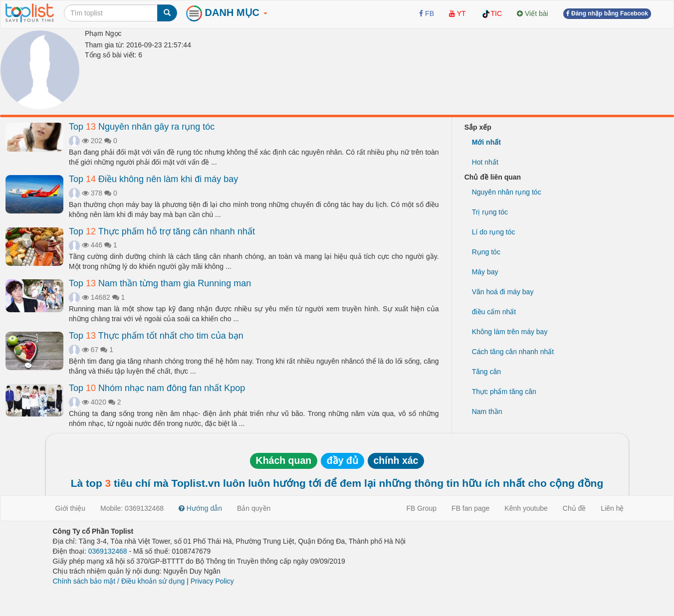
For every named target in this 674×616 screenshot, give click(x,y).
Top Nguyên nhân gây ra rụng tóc (142, 127)
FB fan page (470, 508)
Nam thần (487, 411)
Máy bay (485, 272)
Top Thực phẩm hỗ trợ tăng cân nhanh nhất (162, 231)
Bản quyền (254, 508)
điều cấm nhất (494, 312)
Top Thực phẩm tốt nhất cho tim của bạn (156, 336)
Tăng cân (486, 372)
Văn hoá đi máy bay (503, 292)
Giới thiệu (71, 508)
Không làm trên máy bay (510, 332)
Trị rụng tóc (490, 212)
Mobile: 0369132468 (132, 508)
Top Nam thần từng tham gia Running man (160, 283)
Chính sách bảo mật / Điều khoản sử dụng (119, 581)
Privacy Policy (212, 581)
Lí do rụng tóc (494, 232)
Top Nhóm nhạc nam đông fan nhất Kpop (157, 388)
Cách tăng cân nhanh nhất (513, 352)
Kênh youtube (526, 508)
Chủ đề (574, 508)
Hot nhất (485, 162)
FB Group (421, 508)
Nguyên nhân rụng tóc (507, 192)
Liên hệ (612, 508)
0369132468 (108, 551)
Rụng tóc (486, 252)
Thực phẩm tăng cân (504, 392)
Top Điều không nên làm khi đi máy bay (153, 179)
